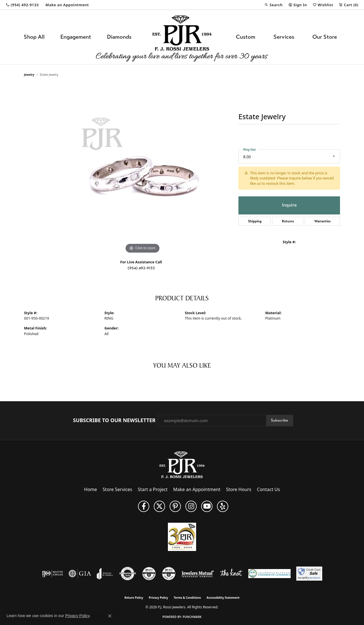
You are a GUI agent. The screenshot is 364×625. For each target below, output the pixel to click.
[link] (22, 5)
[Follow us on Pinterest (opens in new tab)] (175, 506)
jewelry (29, 75)
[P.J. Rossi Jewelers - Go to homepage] (182, 465)
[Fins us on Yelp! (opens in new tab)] (223, 506)
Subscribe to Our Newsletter (114, 420)
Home (91, 489)
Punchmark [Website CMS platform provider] (192, 617)
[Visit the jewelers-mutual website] (198, 574)
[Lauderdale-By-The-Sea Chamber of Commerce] (269, 574)
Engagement (76, 37)
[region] (142, 170)
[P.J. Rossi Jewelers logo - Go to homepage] (182, 37)
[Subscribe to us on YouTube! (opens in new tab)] (207, 506)
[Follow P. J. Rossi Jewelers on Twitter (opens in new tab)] (159, 506)
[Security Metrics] (309, 574)
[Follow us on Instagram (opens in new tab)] (191, 506)
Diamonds (119, 37)
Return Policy (134, 598)
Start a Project (153, 489)
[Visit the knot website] (231, 574)
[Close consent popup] (110, 616)
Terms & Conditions (187, 598)
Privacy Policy (158, 598)
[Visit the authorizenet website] (128, 574)
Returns (288, 221)
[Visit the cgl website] (169, 574)
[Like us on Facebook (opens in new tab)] (144, 506)
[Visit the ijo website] (52, 574)
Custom (246, 37)
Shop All (34, 37)
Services (284, 37)
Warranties (323, 221)
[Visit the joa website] (105, 574)
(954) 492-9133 (141, 268)
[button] (273, 5)
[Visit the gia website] (80, 574)
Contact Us (268, 489)
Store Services (118, 489)
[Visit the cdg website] (149, 574)
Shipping (255, 221)
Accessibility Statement (223, 598)
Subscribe (279, 420)
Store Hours (239, 489)
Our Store (325, 37)
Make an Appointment (197, 489)
